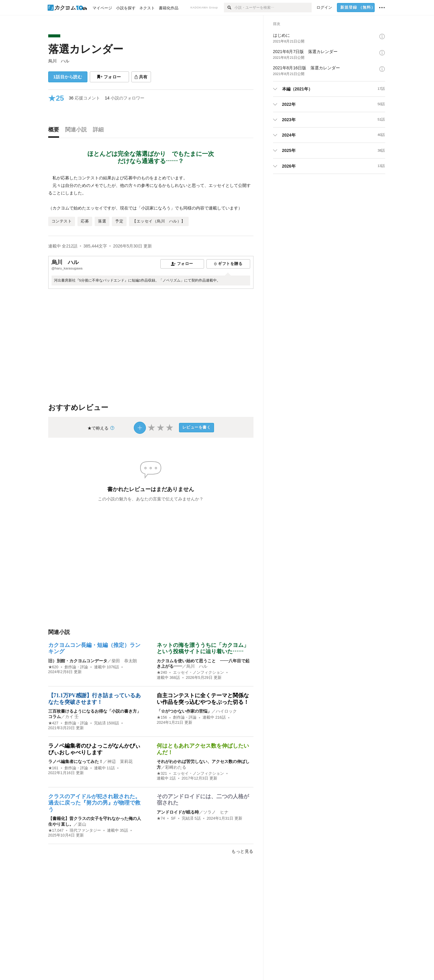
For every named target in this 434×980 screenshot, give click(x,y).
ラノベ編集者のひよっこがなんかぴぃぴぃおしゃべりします (94, 749)
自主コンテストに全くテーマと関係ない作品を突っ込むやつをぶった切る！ (203, 699)
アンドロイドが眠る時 (178, 812)
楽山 (82, 824)
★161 (53, 768)
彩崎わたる (176, 767)
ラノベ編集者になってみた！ (76, 761)
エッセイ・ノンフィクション (198, 673)
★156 (162, 717)
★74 (161, 818)
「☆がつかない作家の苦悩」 (184, 711)
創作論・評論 (76, 667)
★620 (53, 667)
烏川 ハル (59, 61)
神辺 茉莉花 (120, 761)
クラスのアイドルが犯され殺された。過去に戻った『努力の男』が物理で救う (94, 803)
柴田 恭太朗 (124, 661)
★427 (53, 723)
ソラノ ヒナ (216, 812)
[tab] (55, 131)
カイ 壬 (72, 717)
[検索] (229, 8)
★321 (162, 774)
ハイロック (226, 711)
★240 (162, 673)
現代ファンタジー (85, 830)
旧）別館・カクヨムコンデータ (78, 661)
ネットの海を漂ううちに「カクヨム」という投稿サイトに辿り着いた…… (203, 648)
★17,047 (56, 830)
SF (173, 818)
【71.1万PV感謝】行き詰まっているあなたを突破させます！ (95, 699)
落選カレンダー (86, 49)
